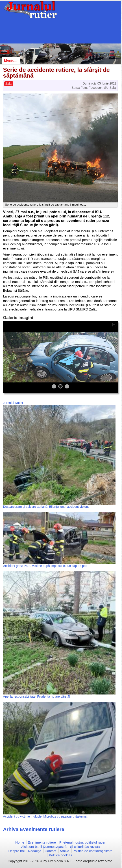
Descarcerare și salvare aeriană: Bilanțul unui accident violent (46, 507)
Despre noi (16, 851)
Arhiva (64, 851)
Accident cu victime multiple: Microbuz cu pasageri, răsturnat (45, 816)
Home (20, 842)
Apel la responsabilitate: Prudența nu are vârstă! (36, 697)
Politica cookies (60, 855)
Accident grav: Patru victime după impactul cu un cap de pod (45, 566)
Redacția (35, 851)
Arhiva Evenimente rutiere (34, 829)
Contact (50, 851)
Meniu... (11, 60)
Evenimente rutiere (42, 842)
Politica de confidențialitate (93, 851)
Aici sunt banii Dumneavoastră (44, 847)
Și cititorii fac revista (85, 847)
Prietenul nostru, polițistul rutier (82, 842)
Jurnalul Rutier (13, 403)
